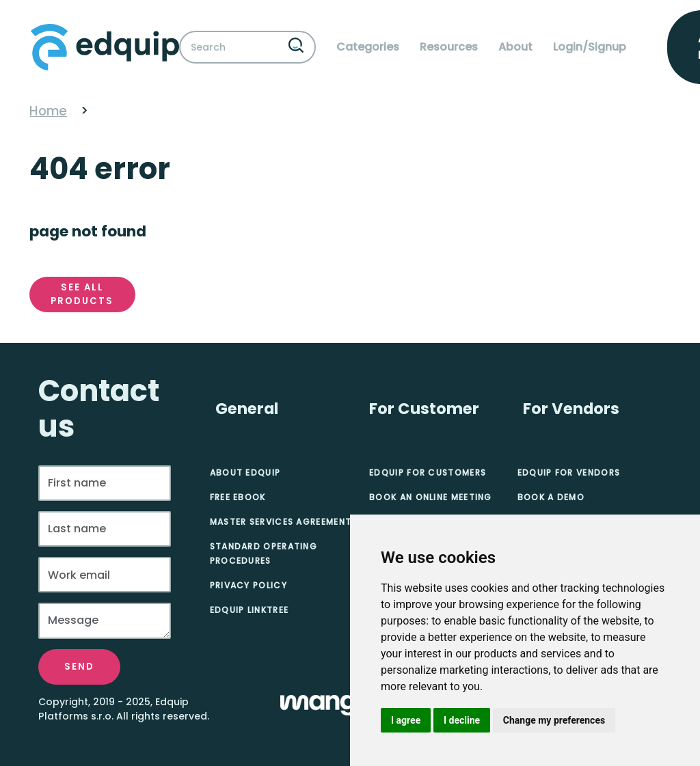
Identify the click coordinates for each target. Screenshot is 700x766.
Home (48, 111)
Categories (368, 47)
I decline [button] (462, 720)
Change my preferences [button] (554, 720)
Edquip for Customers (428, 473)
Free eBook (238, 497)
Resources (449, 47)
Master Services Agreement (281, 522)
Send (79, 667)
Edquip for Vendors (569, 473)
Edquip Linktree (250, 610)
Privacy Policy (248, 585)
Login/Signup (590, 47)
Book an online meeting (431, 497)
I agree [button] (406, 720)
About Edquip (245, 473)
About (515, 47)
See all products (82, 294)
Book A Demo (551, 497)
